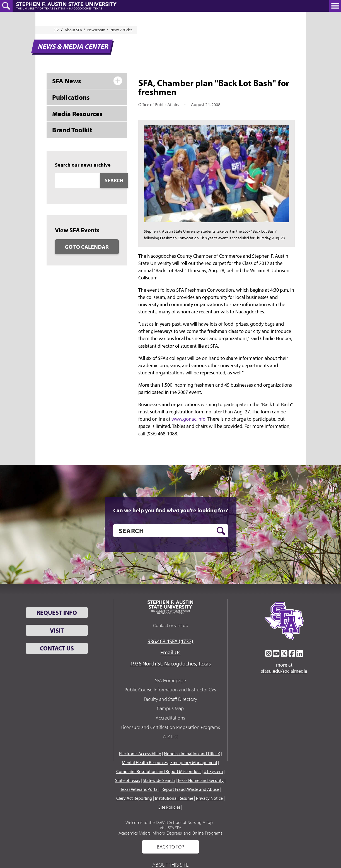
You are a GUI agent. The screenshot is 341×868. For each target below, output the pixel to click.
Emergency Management (194, 762)
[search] (171, 531)
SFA (57, 30)
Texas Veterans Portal (139, 789)
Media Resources (77, 114)
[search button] (221, 531)
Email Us (170, 652)
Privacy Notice (209, 798)
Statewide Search (159, 780)
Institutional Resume (174, 798)
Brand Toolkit (72, 130)
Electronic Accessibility (140, 754)
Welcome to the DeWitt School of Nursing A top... (170, 822)
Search (114, 180)
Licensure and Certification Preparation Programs (170, 727)
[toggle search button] (6, 6)
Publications (71, 97)
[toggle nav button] (335, 6)
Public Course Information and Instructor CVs (170, 690)
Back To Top (170, 847)
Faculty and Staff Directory (170, 699)
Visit (57, 630)
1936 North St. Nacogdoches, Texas (170, 663)
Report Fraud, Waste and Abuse (190, 789)
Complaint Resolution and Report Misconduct (159, 771)
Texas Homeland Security (200, 780)
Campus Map (170, 708)
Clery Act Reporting (134, 798)
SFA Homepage (170, 680)
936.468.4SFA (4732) (170, 641)
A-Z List (170, 736)
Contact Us (57, 648)
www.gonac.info (188, 419)
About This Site (170, 865)
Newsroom (96, 30)
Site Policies (169, 807)
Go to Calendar (87, 247)
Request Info (57, 613)
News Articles (121, 30)
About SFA (73, 30)
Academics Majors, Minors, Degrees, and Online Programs (170, 833)
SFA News (66, 81)
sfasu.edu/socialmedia (284, 671)
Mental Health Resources (145, 762)
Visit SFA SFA (170, 828)
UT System (213, 771)
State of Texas (128, 780)
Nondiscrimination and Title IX (192, 754)
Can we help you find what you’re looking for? (171, 510)
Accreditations (170, 718)
